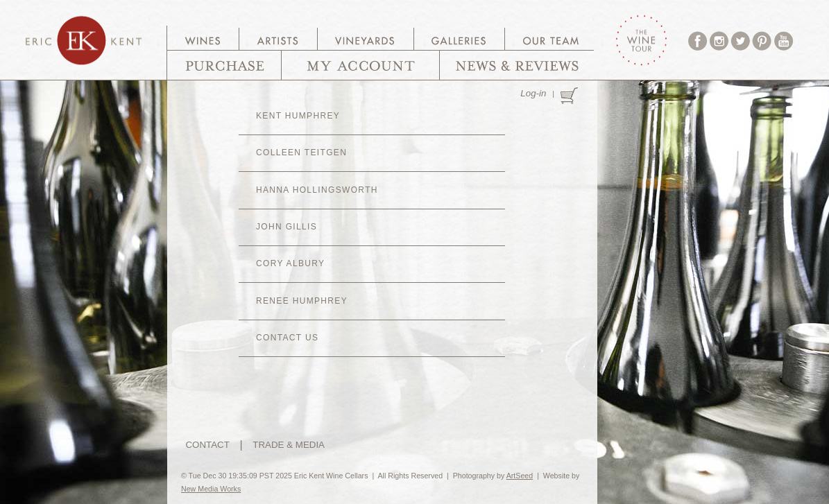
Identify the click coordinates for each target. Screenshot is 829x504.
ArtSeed (520, 476)
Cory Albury (290, 263)
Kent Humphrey (298, 116)
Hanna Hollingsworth (317, 190)
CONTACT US (287, 338)
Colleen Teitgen (301, 153)
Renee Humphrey (302, 301)
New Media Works (211, 489)
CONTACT (207, 445)
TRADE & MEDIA (289, 445)
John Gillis (287, 227)
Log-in (533, 93)
